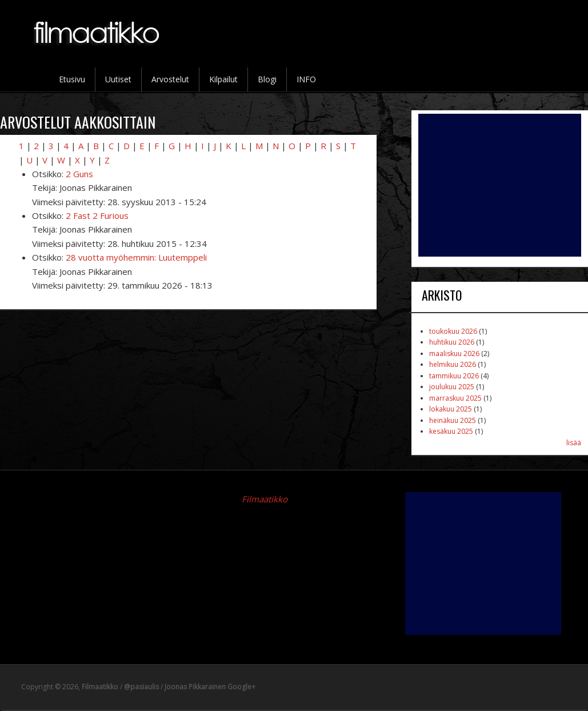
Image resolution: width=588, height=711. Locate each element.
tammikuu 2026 (454, 376)
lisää (574, 443)
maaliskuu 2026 (454, 353)
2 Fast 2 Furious (97, 215)
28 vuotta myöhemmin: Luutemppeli (136, 257)
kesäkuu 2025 (451, 431)
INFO (306, 79)
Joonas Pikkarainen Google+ (210, 687)
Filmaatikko (265, 499)
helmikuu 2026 (453, 364)
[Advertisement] (500, 185)
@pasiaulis (141, 687)
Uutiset (118, 79)
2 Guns (79, 174)
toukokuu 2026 (453, 331)
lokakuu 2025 (451, 409)
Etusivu (72, 79)
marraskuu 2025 (455, 398)
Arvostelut (170, 79)
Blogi (267, 79)
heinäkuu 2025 (453, 420)
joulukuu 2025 (452, 387)
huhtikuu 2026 (452, 342)
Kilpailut (223, 79)
